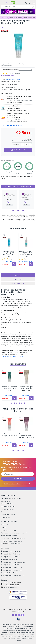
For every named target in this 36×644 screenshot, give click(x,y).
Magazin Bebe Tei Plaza (10, 565)
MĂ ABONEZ (18, 479)
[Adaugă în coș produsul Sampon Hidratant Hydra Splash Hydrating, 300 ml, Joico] (14, 264)
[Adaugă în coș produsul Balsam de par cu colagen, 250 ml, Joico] (14, 445)
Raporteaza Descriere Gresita (14, 356)
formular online (16, 544)
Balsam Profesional (16, 17)
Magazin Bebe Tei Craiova (11, 557)
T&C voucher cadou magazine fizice (13, 538)
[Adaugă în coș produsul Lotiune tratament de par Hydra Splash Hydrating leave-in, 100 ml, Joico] (31, 264)
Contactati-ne (6, 517)
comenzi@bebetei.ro (10, 587)
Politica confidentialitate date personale (14, 533)
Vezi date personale (16, 484)
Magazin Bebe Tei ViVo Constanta (13, 575)
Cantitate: (16, 145)
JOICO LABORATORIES (13, 79)
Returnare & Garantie (8, 506)
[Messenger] (16, 615)
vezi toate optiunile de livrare (11, 125)
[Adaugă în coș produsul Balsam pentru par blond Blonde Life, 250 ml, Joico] (31, 398)
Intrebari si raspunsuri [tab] (18, 283)
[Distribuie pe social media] (3, 27)
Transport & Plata (7, 504)
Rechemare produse (8, 515)
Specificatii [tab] (18, 279)
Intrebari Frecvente (8, 509)
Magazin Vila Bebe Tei (9, 559)
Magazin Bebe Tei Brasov (11, 554)
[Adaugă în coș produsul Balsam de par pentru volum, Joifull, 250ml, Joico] (14, 398)
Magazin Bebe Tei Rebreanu (11, 567)
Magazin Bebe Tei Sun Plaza (11, 570)
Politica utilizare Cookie (9, 530)
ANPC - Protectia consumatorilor (12, 541)
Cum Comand (5, 501)
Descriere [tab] (18, 275)
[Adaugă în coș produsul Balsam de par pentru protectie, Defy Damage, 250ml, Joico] (31, 445)
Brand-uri (4, 512)
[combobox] (18, 7)
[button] (13, 210)
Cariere (4, 528)
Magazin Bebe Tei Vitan (10, 573)
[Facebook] (13, 615)
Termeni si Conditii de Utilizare (11, 498)
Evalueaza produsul (8, 76)
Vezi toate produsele (25, 70)
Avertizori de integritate (9, 536)
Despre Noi (5, 525)
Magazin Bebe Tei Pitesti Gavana (13, 562)
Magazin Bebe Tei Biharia (10, 551)
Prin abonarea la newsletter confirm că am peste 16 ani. (17, 469)
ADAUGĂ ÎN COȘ (18, 150)
